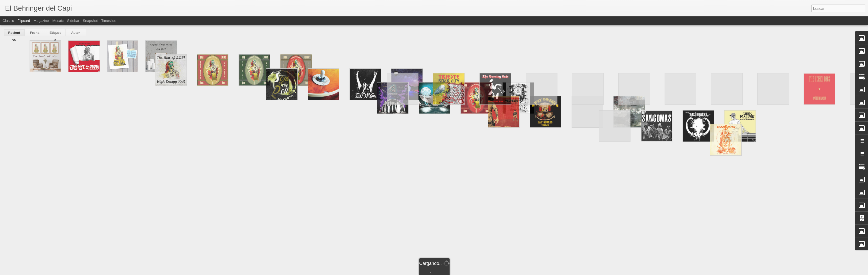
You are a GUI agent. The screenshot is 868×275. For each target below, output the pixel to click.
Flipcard (24, 21)
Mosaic (58, 21)
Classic (8, 21)
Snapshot (90, 21)
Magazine (41, 21)
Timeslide (109, 21)
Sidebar (73, 21)
